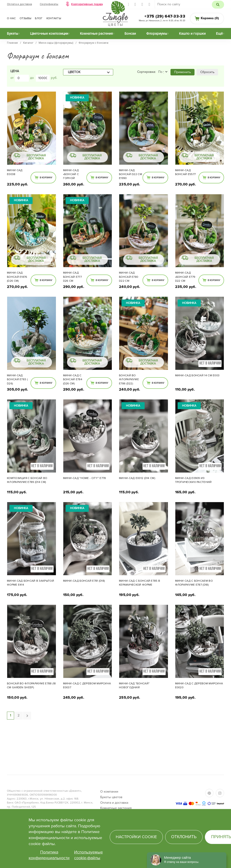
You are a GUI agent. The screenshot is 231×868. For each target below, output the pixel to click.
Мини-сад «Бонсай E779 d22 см (185, 277)
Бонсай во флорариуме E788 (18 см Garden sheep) (31, 686)
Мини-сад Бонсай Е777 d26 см (72, 277)
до (32, 78)
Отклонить (184, 837)
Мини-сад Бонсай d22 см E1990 (131, 174)
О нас (11, 18)
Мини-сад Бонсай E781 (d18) (84, 581)
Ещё (219, 34)
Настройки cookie (136, 837)
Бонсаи (130, 34)
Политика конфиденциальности (49, 855)
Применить (182, 72)
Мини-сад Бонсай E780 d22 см (129, 277)
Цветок (74, 72)
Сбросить (207, 72)
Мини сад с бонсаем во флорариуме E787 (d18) (194, 583)
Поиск (218, 5)
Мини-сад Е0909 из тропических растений (193, 480)
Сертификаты (49, 4)
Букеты (13, 34)
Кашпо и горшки (192, 34)
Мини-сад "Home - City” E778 (85, 478)
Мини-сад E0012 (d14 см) (137, 478)
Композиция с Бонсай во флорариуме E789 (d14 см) (27, 480)
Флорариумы (157, 34)
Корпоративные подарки (88, 4)
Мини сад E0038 (15, 172)
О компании (109, 792)
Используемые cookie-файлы (88, 855)
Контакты (54, 18)
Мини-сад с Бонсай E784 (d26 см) (73, 379)
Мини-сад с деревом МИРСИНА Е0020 (199, 686)
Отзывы (26, 18)
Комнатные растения (96, 34)
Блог (39, 18)
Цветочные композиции (49, 34)
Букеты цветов (111, 797)
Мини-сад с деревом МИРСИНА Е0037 (87, 686)
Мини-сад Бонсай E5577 (185, 172)
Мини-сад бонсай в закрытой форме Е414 (30, 583)
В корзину (46, 178)
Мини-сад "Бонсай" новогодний (134, 686)
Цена (15, 71)
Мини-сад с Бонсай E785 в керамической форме (140, 583)
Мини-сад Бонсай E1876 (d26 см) (17, 277)
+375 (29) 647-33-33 (165, 16)
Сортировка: (146, 72)
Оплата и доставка (19, 4)
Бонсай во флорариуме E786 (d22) (129, 379)
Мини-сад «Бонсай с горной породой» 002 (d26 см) (74, 175)
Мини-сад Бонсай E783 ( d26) (17, 379)
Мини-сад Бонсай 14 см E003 (197, 375)
